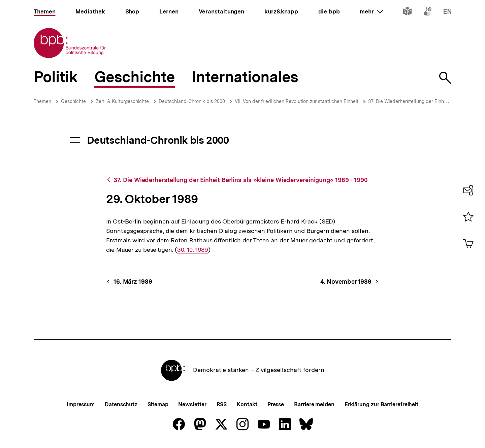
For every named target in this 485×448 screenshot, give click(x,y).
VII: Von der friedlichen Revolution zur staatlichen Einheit (297, 101)
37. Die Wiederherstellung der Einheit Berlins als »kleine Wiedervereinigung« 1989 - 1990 (240, 180)
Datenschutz (121, 404)
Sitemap (158, 404)
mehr (371, 11)
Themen (42, 101)
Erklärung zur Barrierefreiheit (381, 404)
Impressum (81, 404)
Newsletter (192, 404)
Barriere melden (314, 404)
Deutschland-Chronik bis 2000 (192, 101)
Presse (276, 404)
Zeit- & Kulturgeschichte (122, 101)
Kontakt (247, 404)
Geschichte (73, 101)
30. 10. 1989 (193, 250)
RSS (222, 404)
